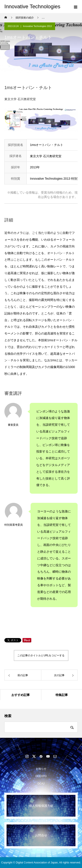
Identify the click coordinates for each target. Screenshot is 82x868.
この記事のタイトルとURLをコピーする (41, 655)
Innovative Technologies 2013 (37, 26)
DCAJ (41, 784)
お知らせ (41, 769)
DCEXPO (41, 776)
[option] (41, 120)
